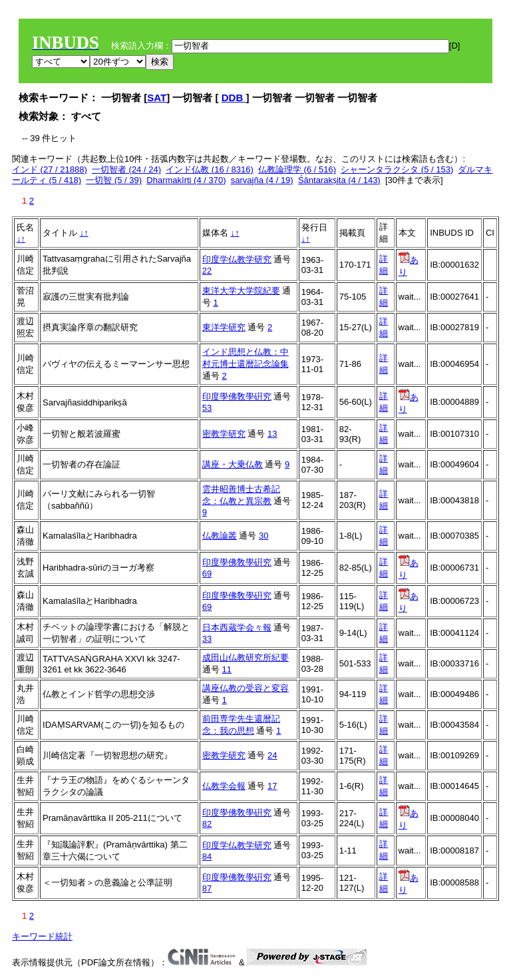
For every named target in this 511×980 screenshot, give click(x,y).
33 (207, 639)
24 (272, 755)
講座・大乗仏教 (233, 464)
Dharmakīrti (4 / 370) (186, 180)
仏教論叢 (220, 536)
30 (263, 536)
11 (226, 669)
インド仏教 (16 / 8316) (210, 169)
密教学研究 (224, 434)
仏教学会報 (224, 786)
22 (207, 271)
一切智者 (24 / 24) (126, 169)
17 (272, 786)
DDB (234, 98)
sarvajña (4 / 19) (262, 180)
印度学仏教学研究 (237, 259)
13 (272, 434)
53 (207, 408)
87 (207, 888)
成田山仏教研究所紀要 (246, 657)
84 (207, 857)
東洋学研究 (224, 327)
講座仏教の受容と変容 (246, 688)
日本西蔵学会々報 (237, 627)
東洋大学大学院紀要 (241, 291)
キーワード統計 (42, 936)
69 (207, 574)
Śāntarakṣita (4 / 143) (339, 180)
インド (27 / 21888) (50, 169)
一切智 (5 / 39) (114, 180)
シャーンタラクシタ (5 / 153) (397, 169)
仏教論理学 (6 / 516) (297, 169)
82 (207, 824)
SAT (157, 98)
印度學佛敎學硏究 (237, 396)
